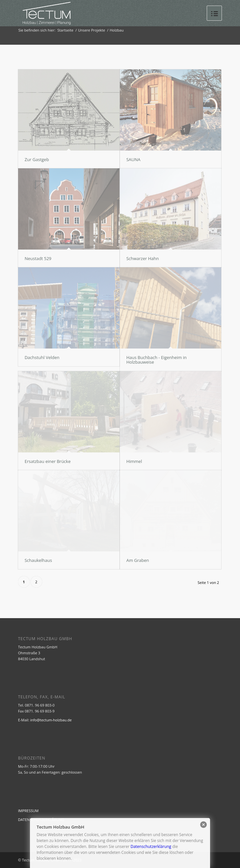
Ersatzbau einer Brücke (48, 461)
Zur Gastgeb (37, 159)
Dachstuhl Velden (42, 357)
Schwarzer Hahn (143, 258)
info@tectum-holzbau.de (51, 720)
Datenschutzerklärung (151, 846)
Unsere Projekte (92, 30)
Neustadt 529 (38, 258)
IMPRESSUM (28, 811)
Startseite (65, 30)
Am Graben (138, 560)
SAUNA (133, 159)
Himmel (134, 461)
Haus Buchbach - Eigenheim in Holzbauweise (157, 360)
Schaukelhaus (38, 560)
